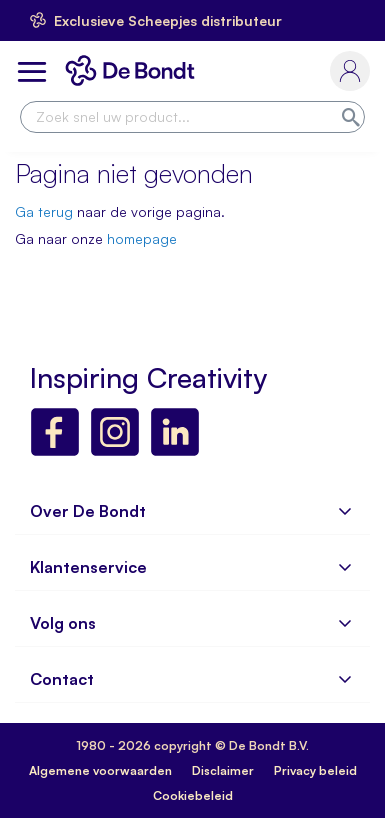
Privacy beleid (315, 770)
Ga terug (44, 211)
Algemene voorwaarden (100, 770)
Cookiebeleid (193, 795)
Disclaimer (223, 770)
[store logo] (134, 70)
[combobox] (192, 117)
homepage (142, 238)
